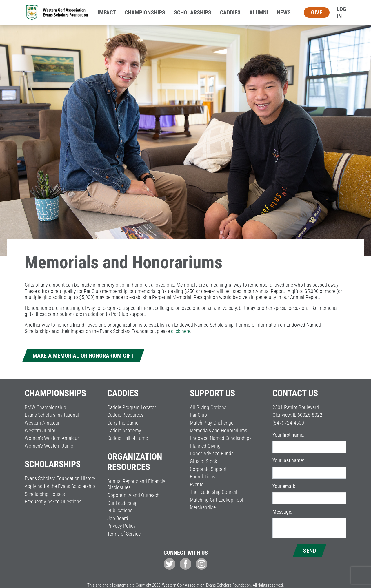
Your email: (284, 486)
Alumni (259, 12)
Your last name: (288, 460)
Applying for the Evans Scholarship (60, 486)
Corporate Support (208, 469)
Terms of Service (124, 534)
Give (317, 12)
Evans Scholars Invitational (52, 415)
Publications (120, 510)
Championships (145, 12)
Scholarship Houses (45, 494)
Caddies (230, 12)
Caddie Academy (124, 430)
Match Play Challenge (212, 423)
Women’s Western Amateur (52, 438)
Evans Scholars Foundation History (60, 478)
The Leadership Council (213, 492)
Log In (342, 12)
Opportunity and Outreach (133, 495)
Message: (282, 512)
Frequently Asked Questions (53, 501)
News (284, 12)
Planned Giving (205, 446)
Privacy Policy (121, 526)
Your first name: (288, 435)
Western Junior (40, 430)
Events (197, 484)
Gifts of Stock (203, 461)
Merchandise (203, 507)
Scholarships (193, 12)
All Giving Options (208, 407)
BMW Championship (45, 407)
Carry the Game (123, 423)
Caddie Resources (125, 415)
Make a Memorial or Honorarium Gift (83, 356)
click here (181, 331)
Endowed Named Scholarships (221, 438)
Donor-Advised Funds (212, 453)
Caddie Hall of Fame (128, 438)
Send (310, 551)
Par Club (198, 415)
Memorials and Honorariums (219, 430)
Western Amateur (42, 423)
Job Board (118, 518)
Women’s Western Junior (50, 446)
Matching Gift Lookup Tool (217, 500)
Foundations (203, 477)
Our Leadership (122, 503)
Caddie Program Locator (132, 407)
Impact (107, 12)
